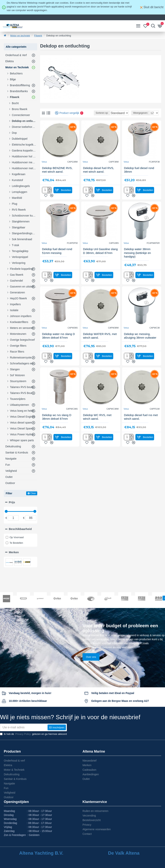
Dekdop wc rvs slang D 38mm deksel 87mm (57, 422)
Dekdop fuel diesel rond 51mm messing (57, 256)
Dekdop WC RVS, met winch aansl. (97, 422)
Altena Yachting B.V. (41, 853)
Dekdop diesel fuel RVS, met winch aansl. (99, 175)
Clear (33, 493)
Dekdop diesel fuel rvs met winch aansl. (141, 422)
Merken (14, 552)
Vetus (44, 167)
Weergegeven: (141, 118)
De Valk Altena (124, 853)
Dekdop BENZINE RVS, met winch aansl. (57, 175)
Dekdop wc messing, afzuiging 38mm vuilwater (140, 341)
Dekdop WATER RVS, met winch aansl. (100, 341)
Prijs (12, 502)
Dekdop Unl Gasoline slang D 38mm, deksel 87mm (100, 256)
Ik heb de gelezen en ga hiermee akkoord (33, 734)
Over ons (91, 642)
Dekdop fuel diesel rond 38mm (139, 175)
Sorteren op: (89, 118)
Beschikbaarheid (20, 529)
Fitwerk (38, 36)
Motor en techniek (20, 36)
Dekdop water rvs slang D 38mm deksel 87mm (58, 341)
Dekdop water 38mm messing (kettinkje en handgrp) (137, 258)
